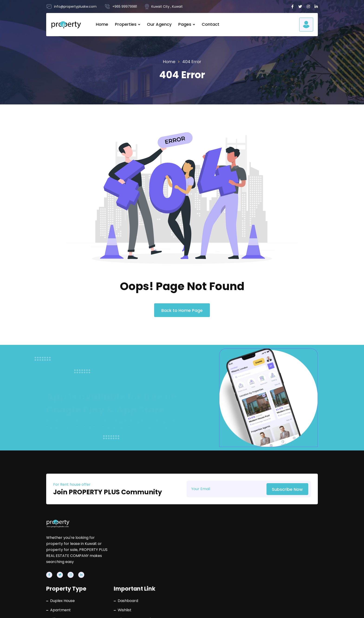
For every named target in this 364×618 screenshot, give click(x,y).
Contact (211, 24)
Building (147, 563)
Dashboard (212, 535)
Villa (144, 553)
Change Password (219, 553)
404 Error (192, 62)
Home (102, 24)
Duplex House (153, 535)
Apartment (151, 544)
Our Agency (159, 24)
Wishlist (209, 544)
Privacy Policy (255, 610)
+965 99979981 (286, 535)
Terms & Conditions (300, 610)
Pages (185, 24)
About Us (210, 563)
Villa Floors (150, 572)
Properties (126, 24)
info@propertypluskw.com (295, 549)
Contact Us (212, 572)
